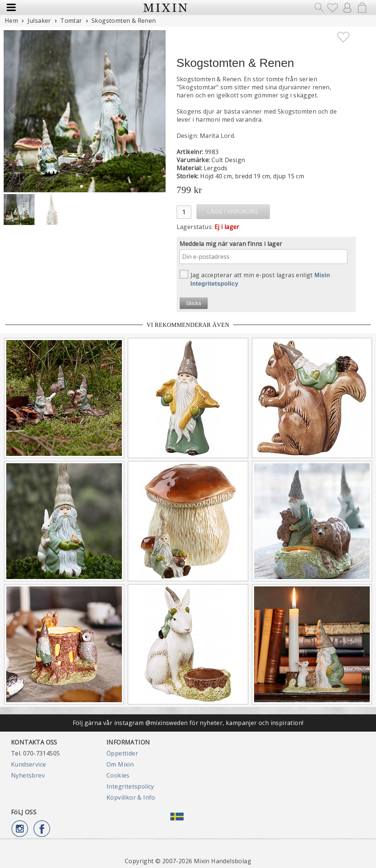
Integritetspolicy (130, 786)
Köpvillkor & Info (131, 797)
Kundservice (28, 764)
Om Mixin (120, 764)
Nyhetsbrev (28, 775)
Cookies (118, 775)
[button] (157, 111)
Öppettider (122, 753)
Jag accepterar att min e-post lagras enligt (255, 278)
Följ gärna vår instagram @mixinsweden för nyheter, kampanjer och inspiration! (188, 723)
